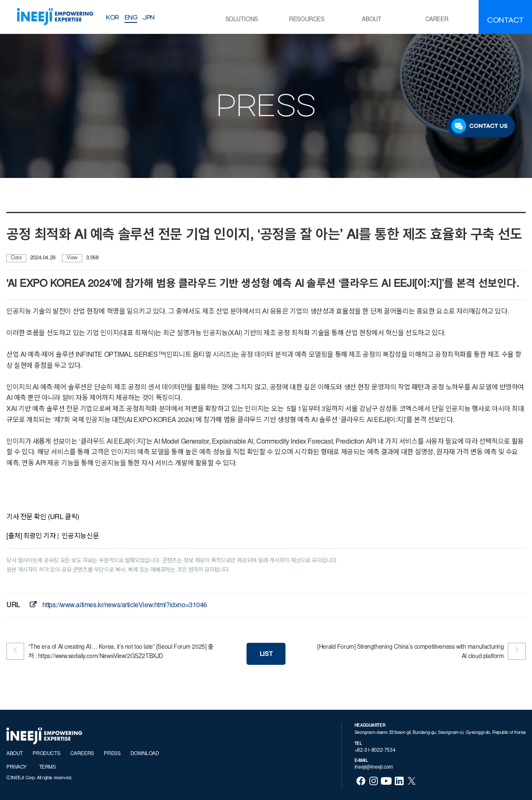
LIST (266, 654)
